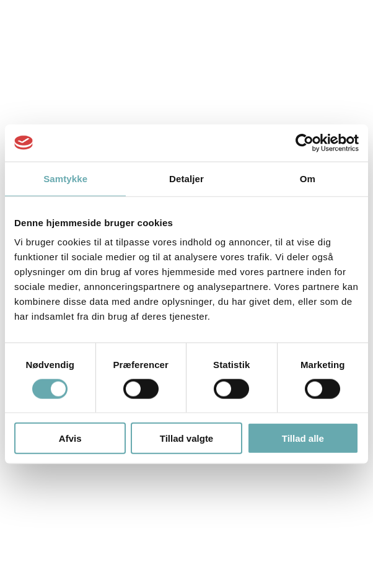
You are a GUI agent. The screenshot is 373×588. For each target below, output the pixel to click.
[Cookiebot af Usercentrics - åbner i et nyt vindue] (305, 143)
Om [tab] (308, 178)
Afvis (70, 438)
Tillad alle (303, 438)
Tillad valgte (186, 438)
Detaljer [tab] (186, 178)
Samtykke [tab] (65, 178)
